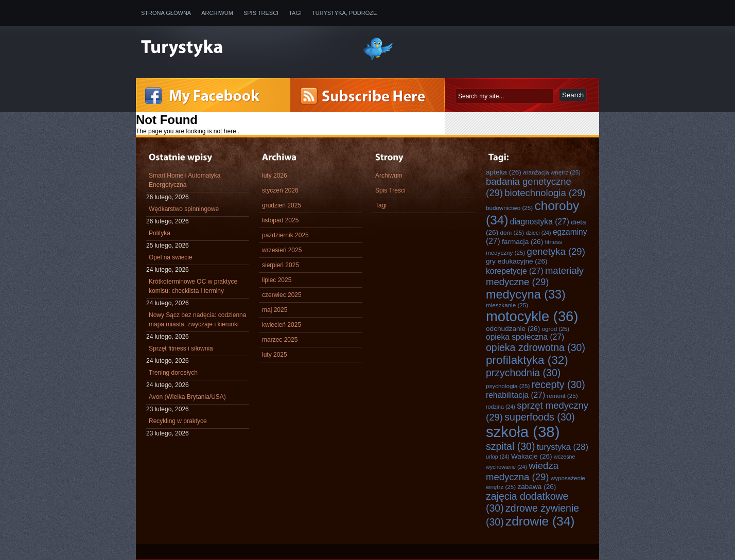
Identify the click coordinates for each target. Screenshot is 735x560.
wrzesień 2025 (282, 250)
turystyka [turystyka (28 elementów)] (563, 447)
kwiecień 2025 (282, 325)
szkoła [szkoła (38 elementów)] (523, 432)
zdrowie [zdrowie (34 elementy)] (540, 521)
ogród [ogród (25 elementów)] (556, 329)
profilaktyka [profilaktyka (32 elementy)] (527, 360)
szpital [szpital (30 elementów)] (510, 446)
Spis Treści (261, 13)
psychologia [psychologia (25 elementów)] (508, 386)
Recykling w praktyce (178, 421)
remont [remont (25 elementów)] (562, 396)
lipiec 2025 (277, 280)
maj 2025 (275, 310)
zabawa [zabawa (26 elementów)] (537, 487)
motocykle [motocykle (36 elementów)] (532, 316)
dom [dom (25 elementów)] (512, 232)
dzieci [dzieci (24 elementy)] (538, 233)
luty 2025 (275, 355)
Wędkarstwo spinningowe (184, 209)
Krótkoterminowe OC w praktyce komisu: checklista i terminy (193, 286)
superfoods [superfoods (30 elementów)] (540, 417)
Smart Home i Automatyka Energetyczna (185, 180)
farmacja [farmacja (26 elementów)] (522, 242)
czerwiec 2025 (282, 295)
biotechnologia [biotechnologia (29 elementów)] (545, 193)
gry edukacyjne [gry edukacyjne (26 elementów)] (517, 261)
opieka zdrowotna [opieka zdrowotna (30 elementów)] (536, 347)
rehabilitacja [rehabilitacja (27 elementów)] (515, 395)
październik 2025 (285, 235)
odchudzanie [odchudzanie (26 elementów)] (513, 329)
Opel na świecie (171, 257)
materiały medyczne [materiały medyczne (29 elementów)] (535, 276)
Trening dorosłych (173, 373)
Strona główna (166, 13)
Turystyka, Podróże (344, 13)
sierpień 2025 (281, 265)
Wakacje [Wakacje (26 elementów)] (532, 456)
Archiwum (217, 13)
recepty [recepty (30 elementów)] (558, 384)
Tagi (295, 13)
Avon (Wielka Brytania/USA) (187, 397)
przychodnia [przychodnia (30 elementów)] (523, 373)
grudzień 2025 (282, 205)
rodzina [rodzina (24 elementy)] (501, 407)
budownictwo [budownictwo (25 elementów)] (509, 208)
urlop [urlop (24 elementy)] (498, 457)
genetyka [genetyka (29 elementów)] (556, 251)
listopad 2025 (280, 220)
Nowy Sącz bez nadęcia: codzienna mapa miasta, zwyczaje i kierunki (197, 320)
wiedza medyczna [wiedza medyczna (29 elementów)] (522, 471)
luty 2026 (275, 176)
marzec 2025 (280, 340)
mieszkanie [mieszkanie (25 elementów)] (507, 305)
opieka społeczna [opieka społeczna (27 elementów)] (525, 337)
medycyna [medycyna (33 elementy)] (526, 294)
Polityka (160, 233)
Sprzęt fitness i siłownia (181, 348)
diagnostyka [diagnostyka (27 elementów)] (540, 222)
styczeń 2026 (280, 190)
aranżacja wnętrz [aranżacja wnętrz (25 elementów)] (552, 172)
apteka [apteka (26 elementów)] (504, 172)
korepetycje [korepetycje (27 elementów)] (515, 271)
